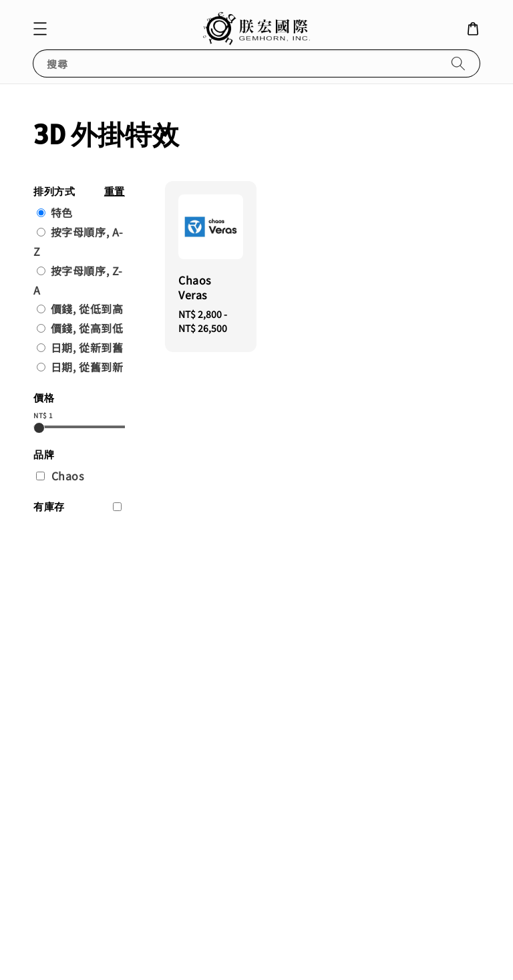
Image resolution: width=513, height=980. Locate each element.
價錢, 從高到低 (87, 328)
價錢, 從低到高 (87, 309)
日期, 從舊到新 (87, 367)
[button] (40, 29)
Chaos (68, 476)
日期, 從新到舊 (87, 347)
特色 (62, 212)
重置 (115, 191)
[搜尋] (458, 63)
